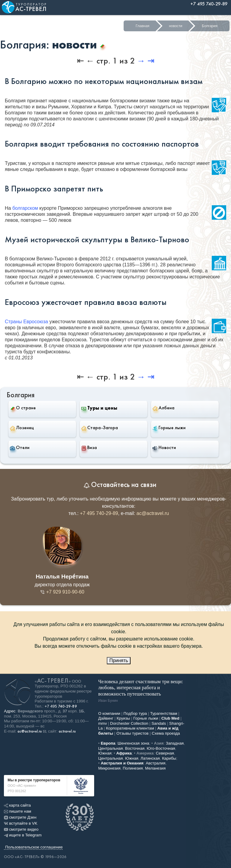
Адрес (10, 711)
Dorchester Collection (129, 723)
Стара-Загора (100, 428)
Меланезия (155, 768)
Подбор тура (135, 713)
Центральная (111, 748)
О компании (109, 713)
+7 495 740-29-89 (99, 513)
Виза (89, 448)
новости (176, 26)
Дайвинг (106, 718)
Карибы (169, 758)
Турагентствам (164, 713)
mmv (103, 723)
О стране (23, 408)
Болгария (210, 26)
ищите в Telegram (23, 835)
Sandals (159, 723)
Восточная (135, 748)
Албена (163, 408)
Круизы (123, 718)
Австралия (156, 763)
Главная (143, 26)
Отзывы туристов (132, 733)
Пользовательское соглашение (34, 847)
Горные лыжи (169, 428)
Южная (105, 753)
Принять (119, 660)
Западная (175, 743)
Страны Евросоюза (26, 322)
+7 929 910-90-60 (62, 592)
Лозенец (22, 428)
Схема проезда (166, 733)
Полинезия (133, 768)
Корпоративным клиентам (130, 728)
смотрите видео (21, 829)
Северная (165, 753)
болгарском (25, 208)
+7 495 (61, 706)
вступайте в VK (21, 823)
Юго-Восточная (161, 748)
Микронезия (109, 768)
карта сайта (17, 805)
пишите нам (17, 811)
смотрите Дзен (20, 817)
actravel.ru (67, 731)
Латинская (150, 758)
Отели (20, 448)
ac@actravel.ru (153, 513)
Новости (164, 448)
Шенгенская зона (133, 743)
